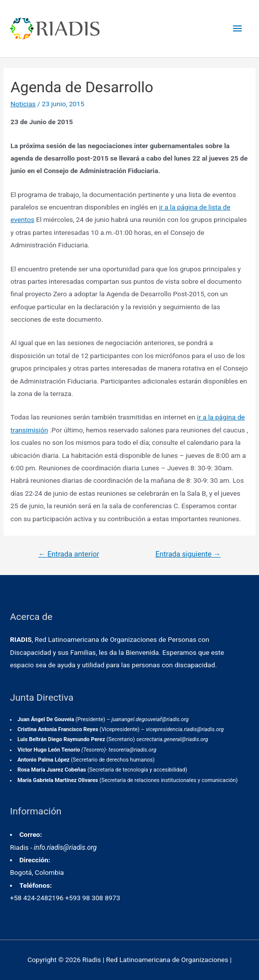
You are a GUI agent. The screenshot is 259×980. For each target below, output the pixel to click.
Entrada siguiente (188, 554)
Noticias (23, 104)
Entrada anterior (69, 554)
